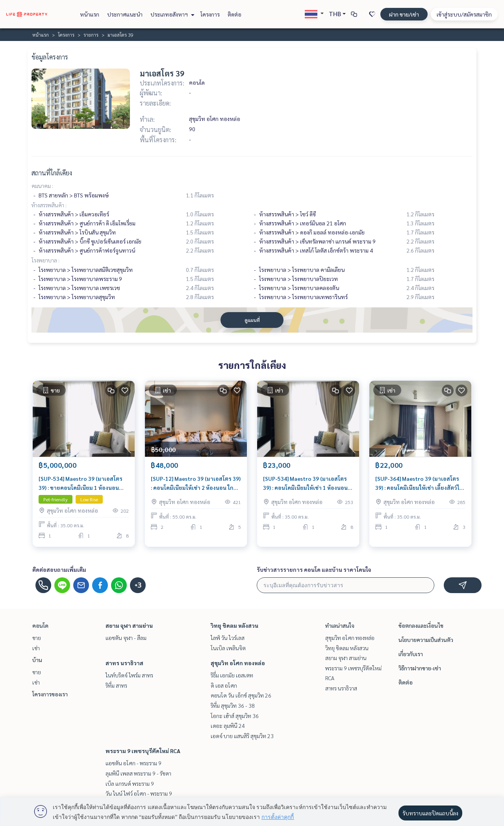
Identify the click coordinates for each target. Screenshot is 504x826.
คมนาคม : (42, 186)
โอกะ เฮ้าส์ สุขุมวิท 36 (235, 716)
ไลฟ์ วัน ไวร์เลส (228, 638)
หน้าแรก (90, 14)
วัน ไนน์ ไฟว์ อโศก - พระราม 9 (139, 793)
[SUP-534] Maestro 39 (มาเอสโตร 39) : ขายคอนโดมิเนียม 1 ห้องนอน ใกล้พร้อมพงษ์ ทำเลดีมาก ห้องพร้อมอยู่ (83, 483)
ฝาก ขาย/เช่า (404, 14)
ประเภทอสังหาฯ (171, 14)
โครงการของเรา (50, 694)
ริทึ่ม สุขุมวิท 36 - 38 (233, 705)
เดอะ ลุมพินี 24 (228, 726)
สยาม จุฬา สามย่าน (129, 625)
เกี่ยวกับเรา (411, 654)
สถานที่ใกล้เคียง (52, 173)
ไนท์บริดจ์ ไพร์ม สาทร (129, 675)
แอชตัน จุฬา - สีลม (126, 638)
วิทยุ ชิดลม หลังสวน (234, 625)
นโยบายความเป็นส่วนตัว (426, 640)
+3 (138, 585)
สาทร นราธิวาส (124, 663)
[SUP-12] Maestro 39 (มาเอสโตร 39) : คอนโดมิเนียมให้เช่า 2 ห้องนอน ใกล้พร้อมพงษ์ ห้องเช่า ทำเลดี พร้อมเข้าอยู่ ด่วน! (196, 483)
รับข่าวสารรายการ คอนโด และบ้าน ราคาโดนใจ (314, 569)
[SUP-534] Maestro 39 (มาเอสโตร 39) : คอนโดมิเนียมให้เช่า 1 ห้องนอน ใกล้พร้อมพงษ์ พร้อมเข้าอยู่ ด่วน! (305, 483)
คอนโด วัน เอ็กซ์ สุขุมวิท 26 (241, 695)
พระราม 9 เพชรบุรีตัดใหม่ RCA (143, 751)
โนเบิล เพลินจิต (228, 648)
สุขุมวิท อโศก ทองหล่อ (238, 663)
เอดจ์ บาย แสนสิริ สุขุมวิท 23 (242, 736)
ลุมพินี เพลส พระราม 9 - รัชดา (138, 773)
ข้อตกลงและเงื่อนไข (421, 625)
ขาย (37, 638)
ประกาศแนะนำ (125, 14)
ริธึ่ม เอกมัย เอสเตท (232, 675)
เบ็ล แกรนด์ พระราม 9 (130, 783)
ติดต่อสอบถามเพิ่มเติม (59, 569)
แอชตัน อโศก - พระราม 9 (133, 763)
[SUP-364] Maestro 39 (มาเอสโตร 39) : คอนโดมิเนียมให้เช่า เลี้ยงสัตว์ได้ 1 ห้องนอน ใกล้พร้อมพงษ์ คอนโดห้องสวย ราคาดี (420, 483)
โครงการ (210, 14)
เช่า (36, 648)
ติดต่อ (234, 14)
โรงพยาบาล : (45, 260)
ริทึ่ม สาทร (116, 685)
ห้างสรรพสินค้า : (49, 205)
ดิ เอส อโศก (224, 685)
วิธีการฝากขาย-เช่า (420, 668)
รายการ (91, 35)
